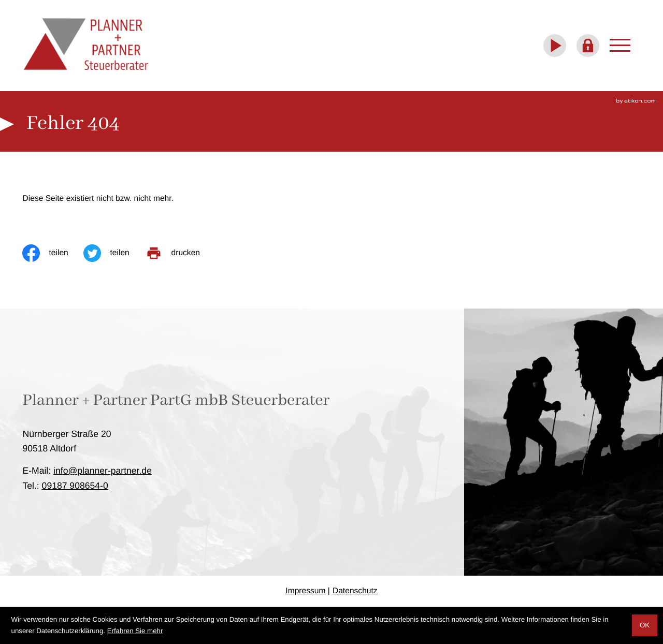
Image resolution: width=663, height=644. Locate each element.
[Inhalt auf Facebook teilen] (53, 253)
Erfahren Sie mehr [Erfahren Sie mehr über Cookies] (135, 631)
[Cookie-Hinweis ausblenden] (645, 625)
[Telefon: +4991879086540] (75, 486)
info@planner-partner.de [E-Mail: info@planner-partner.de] (103, 471)
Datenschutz (355, 591)
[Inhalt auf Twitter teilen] (114, 253)
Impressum (305, 591)
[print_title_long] (180, 253)
